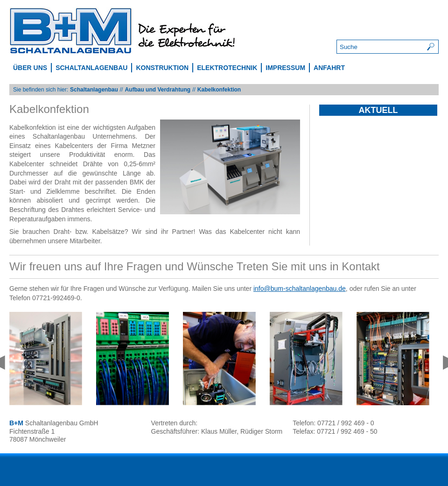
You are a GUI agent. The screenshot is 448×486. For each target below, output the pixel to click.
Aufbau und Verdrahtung (157, 90)
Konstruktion (162, 68)
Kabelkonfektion (219, 90)
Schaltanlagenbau (91, 68)
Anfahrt (329, 68)
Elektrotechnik (227, 68)
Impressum (285, 68)
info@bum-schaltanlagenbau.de (300, 289)
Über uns (30, 68)
